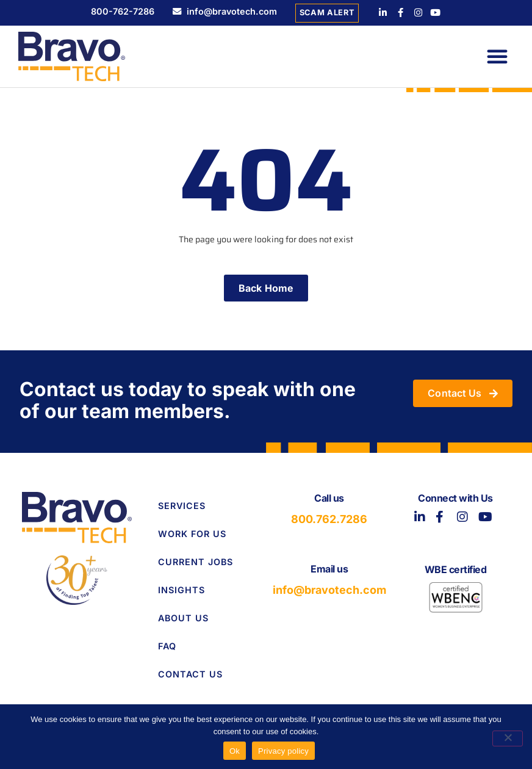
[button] (497, 56)
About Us (183, 618)
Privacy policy (283, 751)
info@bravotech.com (329, 590)
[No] (508, 738)
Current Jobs (196, 562)
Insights (182, 590)
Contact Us (190, 674)
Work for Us (192, 534)
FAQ (167, 646)
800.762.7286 (329, 519)
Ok (235, 751)
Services (182, 506)
